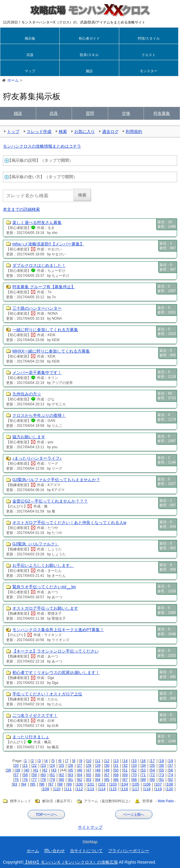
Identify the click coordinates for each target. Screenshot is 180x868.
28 (89, 765)
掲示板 (30, 38)
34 (144, 765)
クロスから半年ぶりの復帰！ (39, 415)
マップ (30, 71)
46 (80, 770)
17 (153, 761)
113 (91, 789)
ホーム (33, 851)
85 (107, 779)
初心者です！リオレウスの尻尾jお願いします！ (56, 673)
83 (89, 779)
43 (54, 770)
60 (44, 775)
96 (42, 784)
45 (71, 770)
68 (116, 775)
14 (126, 761)
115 (113, 789)
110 (57, 789)
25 (62, 765)
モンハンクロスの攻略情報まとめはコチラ (42, 146)
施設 (89, 71)
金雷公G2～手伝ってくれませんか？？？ (50, 501)
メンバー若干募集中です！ (37, 373)
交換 (126, 113)
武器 (30, 55)
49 (107, 770)
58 (25, 775)
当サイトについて (86, 851)
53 (144, 770)
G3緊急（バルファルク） (36, 544)
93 (15, 784)
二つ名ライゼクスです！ (35, 715)
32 (126, 765)
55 (162, 770)
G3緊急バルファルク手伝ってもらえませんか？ (56, 480)
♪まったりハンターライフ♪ (37, 458)
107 (159, 784)
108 (170, 784)
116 (125, 789)
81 (71, 779)
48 (98, 770)
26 (71, 765)
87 (126, 779)
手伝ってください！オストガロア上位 (47, 694)
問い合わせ (55, 851)
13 (116, 761)
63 (71, 775)
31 (116, 765)
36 (162, 765)
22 (35, 765)
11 (98, 761)
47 (89, 770)
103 (113, 784)
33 (135, 765)
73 (162, 775)
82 (80, 779)
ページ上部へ (134, 815)
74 (171, 775)
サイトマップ (90, 827)
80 (62, 779)
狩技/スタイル (149, 38)
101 (91, 784)
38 (9, 770)
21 (25, 765)
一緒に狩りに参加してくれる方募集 (45, 330)
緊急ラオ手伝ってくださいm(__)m (44, 587)
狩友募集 (162, 113)
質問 (90, 113)
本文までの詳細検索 (21, 209)
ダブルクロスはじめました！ (39, 265)
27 (80, 765)
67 (107, 775)
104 (125, 784)
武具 (54, 113)
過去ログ (110, 132)
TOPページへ (46, 815)
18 (162, 761)
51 (126, 770)
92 (171, 779)
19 (171, 761)
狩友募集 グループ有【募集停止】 (44, 287)
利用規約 (134, 132)
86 (116, 779)
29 (98, 765)
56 (171, 770)
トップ (13, 132)
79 (53, 779)
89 (144, 779)
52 (135, 770)
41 (36, 770)
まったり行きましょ (31, 737)
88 (135, 779)
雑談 (18, 113)
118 (147, 789)
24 (53, 765)
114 (102, 789)
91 (162, 779)
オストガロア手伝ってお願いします (45, 608)
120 (170, 789)
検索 (63, 132)
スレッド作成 (39, 132)
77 (35, 779)
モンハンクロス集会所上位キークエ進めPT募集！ (58, 630)
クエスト (149, 55)
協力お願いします (29, 437)
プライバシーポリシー (129, 851)
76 (25, 779)
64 (80, 775)
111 (68, 789)
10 (89, 761)
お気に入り (85, 132)
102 (102, 784)
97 (51, 784)
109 (46, 789)
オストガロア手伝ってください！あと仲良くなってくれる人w (69, 523)
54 (153, 770)
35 (153, 765)
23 (44, 765)
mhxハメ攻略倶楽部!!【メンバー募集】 (48, 244)
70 (135, 775)
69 (126, 775)
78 (44, 779)
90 (153, 779)
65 (89, 775)
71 (144, 775)
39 (18, 770)
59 (35, 775)
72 (153, 775)
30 (107, 765)
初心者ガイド (89, 38)
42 (45, 770)
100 (80, 784)
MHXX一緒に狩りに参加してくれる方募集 (51, 351)
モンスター (149, 71)
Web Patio (166, 801)
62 (62, 775)
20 (17, 765)
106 (147, 784)
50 (116, 770)
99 (69, 784)
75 (17, 779)
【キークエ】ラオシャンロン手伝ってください (55, 651)
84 (98, 779)
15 (135, 761)
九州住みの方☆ (27, 394)
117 (136, 789)
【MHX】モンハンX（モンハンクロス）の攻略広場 (70, 862)
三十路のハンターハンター (37, 308)
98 (60, 784)
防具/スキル (89, 55)
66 (98, 775)
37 (171, 765)
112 (80, 789)
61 (53, 775)
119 (159, 789)
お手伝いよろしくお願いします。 (43, 565)
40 (27, 770)
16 (144, 761)
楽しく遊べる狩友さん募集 (37, 223)
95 (33, 784)
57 (17, 775)
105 (136, 784)
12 (107, 761)
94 (24, 784)
